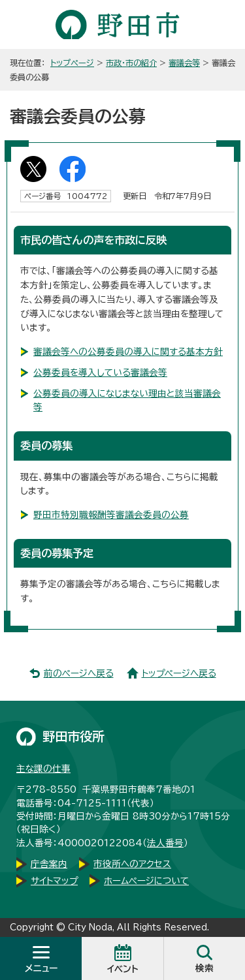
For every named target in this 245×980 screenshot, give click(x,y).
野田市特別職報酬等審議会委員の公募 (111, 515)
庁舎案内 (49, 864)
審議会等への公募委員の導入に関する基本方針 (128, 352)
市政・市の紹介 (131, 63)
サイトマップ (54, 881)
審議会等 (184, 63)
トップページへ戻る (179, 673)
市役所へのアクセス (132, 864)
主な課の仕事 (43, 769)
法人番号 (165, 843)
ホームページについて (146, 881)
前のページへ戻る (79, 673)
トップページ (72, 63)
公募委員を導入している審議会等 (100, 373)
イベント (123, 969)
